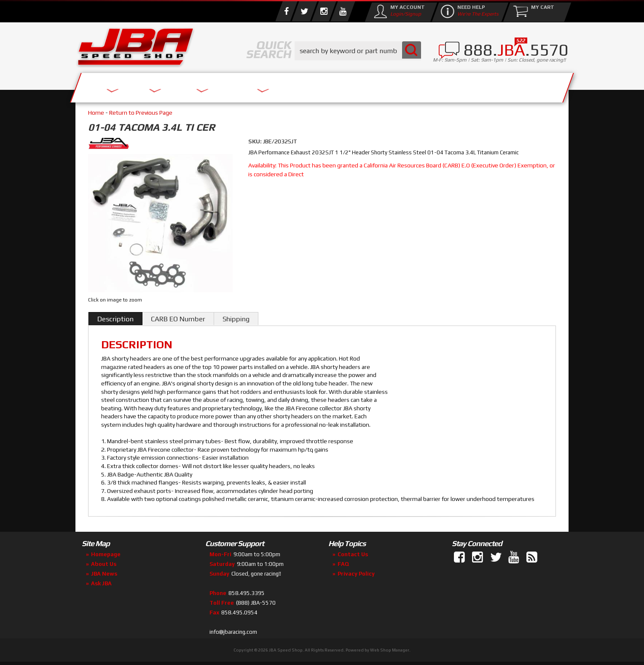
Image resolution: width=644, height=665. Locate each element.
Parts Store (285, 85)
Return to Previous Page (141, 113)
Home (96, 113)
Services (122, 85)
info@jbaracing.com (233, 632)
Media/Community (393, 85)
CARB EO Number (178, 319)
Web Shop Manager (390, 650)
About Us (199, 85)
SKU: (256, 141)
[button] (358, 51)
